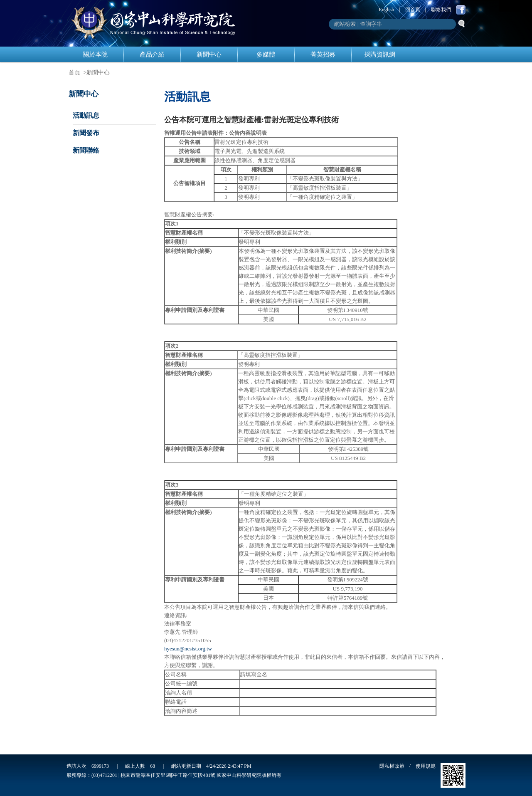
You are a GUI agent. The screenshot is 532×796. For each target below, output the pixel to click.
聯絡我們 (441, 10)
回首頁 (413, 10)
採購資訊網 (380, 54)
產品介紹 (152, 54)
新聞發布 (86, 133)
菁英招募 (323, 54)
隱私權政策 (392, 766)
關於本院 (95, 54)
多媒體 (266, 54)
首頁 (74, 73)
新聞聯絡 (86, 150)
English (387, 10)
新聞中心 (209, 54)
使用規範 (426, 766)
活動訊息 (86, 115)
